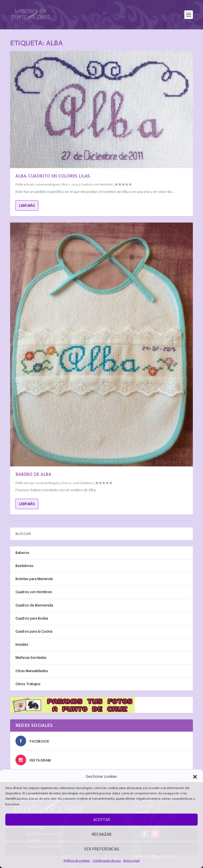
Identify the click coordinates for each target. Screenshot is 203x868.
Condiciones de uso (107, 861)
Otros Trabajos (28, 684)
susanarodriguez (48, 184)
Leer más (27, 206)
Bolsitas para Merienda (34, 579)
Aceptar (102, 820)
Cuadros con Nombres (97, 184)
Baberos (87, 483)
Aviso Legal (131, 861)
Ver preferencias (102, 849)
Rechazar (101, 834)
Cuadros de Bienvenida (34, 605)
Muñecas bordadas (31, 658)
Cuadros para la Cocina (34, 631)
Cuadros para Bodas (32, 618)
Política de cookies (77, 861)
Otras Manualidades (32, 671)
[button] (195, 777)
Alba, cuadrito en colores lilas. (53, 176)
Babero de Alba (33, 474)
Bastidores (24, 566)
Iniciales (22, 645)
